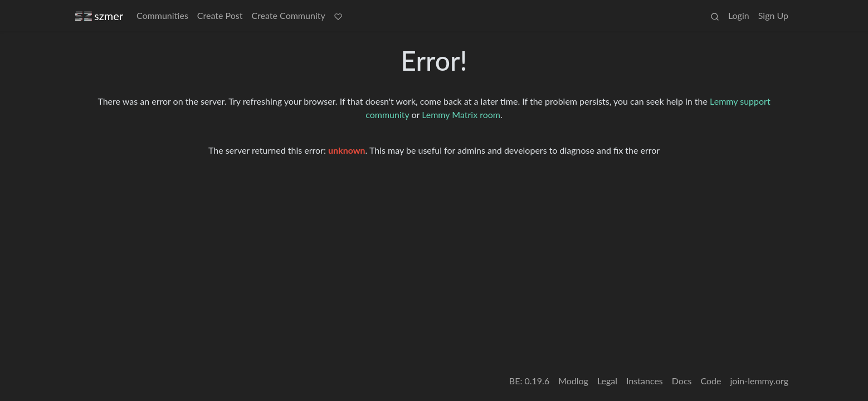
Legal (607, 381)
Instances (645, 381)
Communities (162, 15)
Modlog (573, 381)
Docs (682, 381)
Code (711, 381)
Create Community (288, 15)
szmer (99, 16)
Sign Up (773, 15)
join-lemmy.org (759, 381)
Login (739, 15)
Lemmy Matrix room (461, 114)
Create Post (220, 15)
